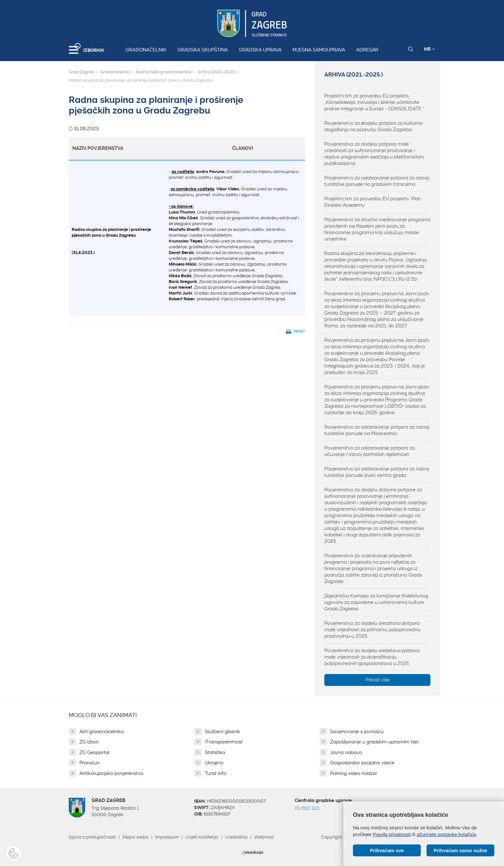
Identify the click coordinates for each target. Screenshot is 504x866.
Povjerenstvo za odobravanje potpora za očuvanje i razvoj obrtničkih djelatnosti (369, 451)
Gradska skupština (203, 50)
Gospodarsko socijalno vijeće (362, 763)
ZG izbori (89, 742)
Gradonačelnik (146, 50)
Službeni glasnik (222, 732)
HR (430, 49)
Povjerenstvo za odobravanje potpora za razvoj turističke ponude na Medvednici (377, 430)
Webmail (264, 837)
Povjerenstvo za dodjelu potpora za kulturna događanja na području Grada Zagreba (373, 126)
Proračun (90, 763)
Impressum (167, 837)
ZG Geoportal (94, 752)
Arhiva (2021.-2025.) (217, 72)
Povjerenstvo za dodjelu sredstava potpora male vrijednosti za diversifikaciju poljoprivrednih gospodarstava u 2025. (372, 657)
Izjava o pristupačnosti (92, 837)
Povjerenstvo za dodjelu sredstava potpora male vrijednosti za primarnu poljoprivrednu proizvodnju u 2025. (372, 630)
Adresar (367, 50)
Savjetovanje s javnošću (357, 732)
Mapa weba (135, 837)
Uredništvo (236, 837)
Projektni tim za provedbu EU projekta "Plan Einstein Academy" (373, 202)
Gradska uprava (260, 50)
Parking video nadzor (354, 773)
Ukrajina (214, 763)
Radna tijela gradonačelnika (163, 72)
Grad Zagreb (81, 72)
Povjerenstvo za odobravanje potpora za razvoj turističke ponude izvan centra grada (377, 472)
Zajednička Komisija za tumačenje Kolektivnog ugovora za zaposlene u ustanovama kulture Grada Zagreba (376, 602)
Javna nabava (346, 752)
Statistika (215, 752)
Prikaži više (378, 680)
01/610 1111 (307, 808)
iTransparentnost (224, 742)
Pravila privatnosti (392, 834)
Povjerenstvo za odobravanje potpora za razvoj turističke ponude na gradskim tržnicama (377, 181)
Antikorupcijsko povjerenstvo (111, 773)
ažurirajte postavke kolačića (446, 834)
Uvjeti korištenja (202, 837)
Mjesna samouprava (319, 50)
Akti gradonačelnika (102, 732)
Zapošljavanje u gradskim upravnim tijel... (376, 742)
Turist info (216, 773)
